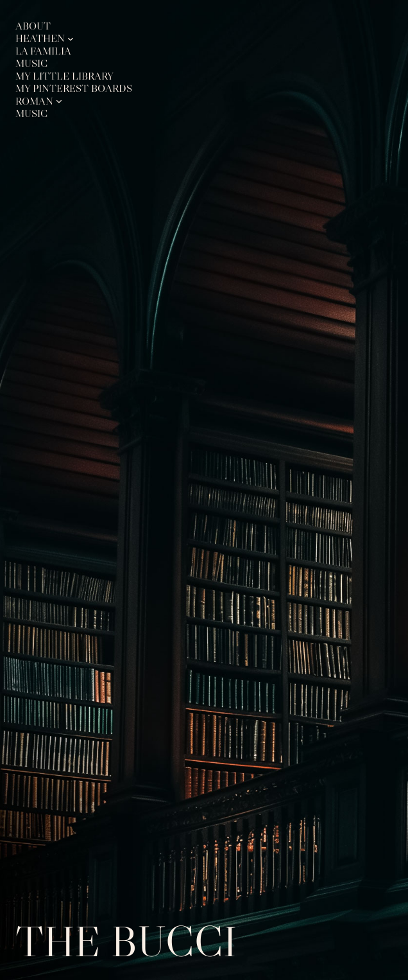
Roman (34, 101)
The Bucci (126, 941)
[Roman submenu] (59, 101)
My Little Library (64, 76)
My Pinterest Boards (74, 88)
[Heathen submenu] (71, 39)
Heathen (40, 38)
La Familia (43, 51)
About (33, 26)
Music (31, 63)
